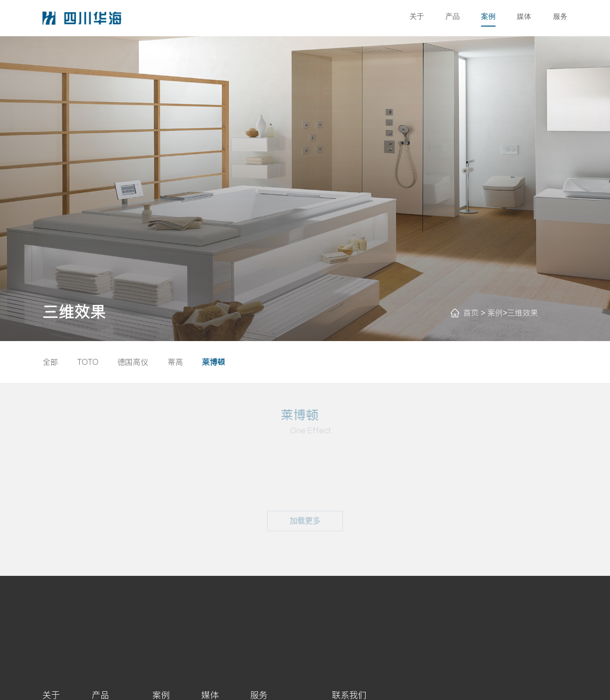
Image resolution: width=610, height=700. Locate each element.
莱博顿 (213, 362)
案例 (488, 16)
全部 (50, 362)
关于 (417, 16)
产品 (453, 16)
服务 (560, 16)
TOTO (88, 362)
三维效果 (523, 313)
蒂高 (175, 362)
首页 (471, 313)
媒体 (524, 16)
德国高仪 (133, 362)
